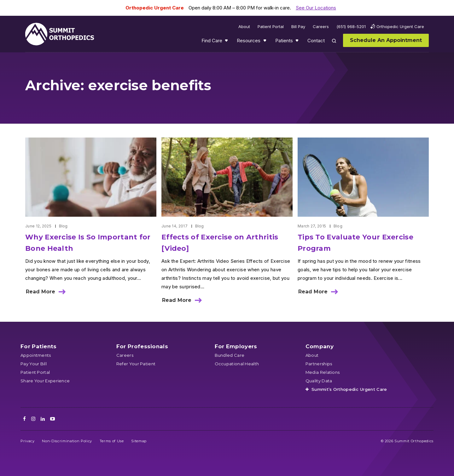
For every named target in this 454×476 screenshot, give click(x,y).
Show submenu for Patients (298, 42)
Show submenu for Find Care (227, 42)
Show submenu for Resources (265, 42)
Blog (63, 226)
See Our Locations (316, 8)
